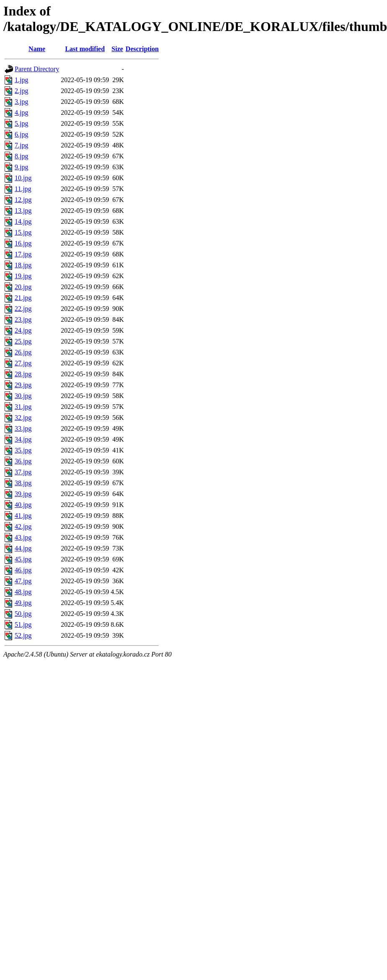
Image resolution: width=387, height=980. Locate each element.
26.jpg (23, 352)
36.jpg (23, 461)
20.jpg (23, 287)
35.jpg (23, 450)
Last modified (85, 49)
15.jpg (23, 232)
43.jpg (23, 537)
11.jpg (23, 189)
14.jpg (23, 221)
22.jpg (23, 309)
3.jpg (21, 102)
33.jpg (23, 428)
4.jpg (21, 112)
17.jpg (23, 254)
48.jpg (23, 592)
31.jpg (23, 407)
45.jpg (23, 559)
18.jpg (23, 265)
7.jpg (21, 145)
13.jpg (23, 211)
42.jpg (23, 526)
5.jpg (21, 123)
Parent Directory (37, 69)
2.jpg (21, 91)
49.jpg (23, 603)
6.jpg (21, 134)
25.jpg (23, 341)
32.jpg (23, 418)
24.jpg (23, 330)
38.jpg (23, 483)
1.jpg (21, 80)
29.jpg (23, 385)
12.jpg (23, 200)
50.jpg (23, 614)
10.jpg (23, 178)
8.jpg (21, 156)
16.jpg (23, 243)
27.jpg (23, 363)
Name (37, 49)
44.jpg (23, 548)
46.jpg (23, 570)
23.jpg (23, 319)
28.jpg (23, 374)
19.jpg (23, 276)
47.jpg (23, 581)
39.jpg (23, 494)
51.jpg (23, 624)
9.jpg (21, 167)
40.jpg (23, 505)
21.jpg (23, 298)
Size (117, 49)
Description (142, 49)
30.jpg (23, 396)
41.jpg (23, 516)
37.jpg (23, 472)
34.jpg (23, 439)
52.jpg (23, 635)
